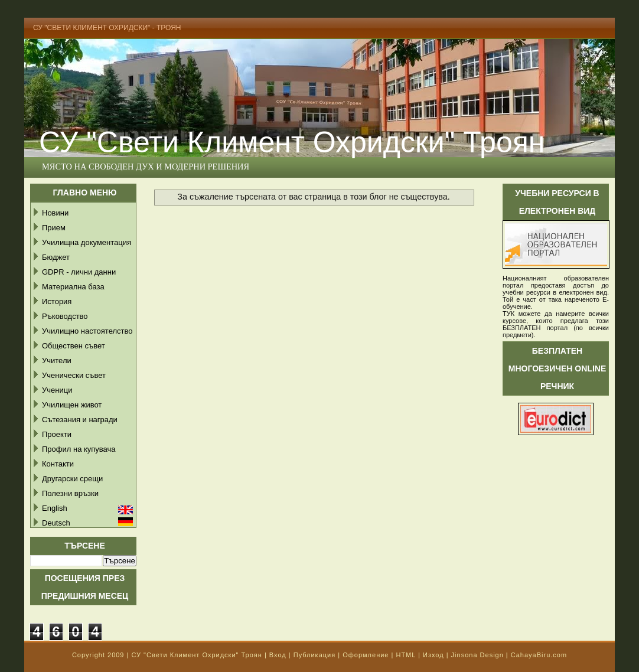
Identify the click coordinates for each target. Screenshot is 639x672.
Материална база (73, 287)
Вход (278, 655)
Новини (55, 213)
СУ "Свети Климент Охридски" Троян (292, 142)
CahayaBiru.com (539, 655)
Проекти (57, 434)
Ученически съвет (74, 375)
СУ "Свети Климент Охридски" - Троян (107, 28)
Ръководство (65, 316)
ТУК (508, 314)
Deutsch (56, 523)
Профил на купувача (79, 449)
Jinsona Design (477, 655)
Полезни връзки (70, 493)
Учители (57, 361)
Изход (433, 655)
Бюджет (56, 257)
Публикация (314, 655)
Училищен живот (72, 405)
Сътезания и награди (80, 420)
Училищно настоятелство (87, 331)
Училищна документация (87, 242)
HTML (406, 655)
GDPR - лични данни (79, 272)
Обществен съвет (74, 346)
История (57, 301)
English (55, 508)
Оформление (366, 655)
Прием (54, 228)
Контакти (58, 464)
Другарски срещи (72, 479)
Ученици (57, 390)
